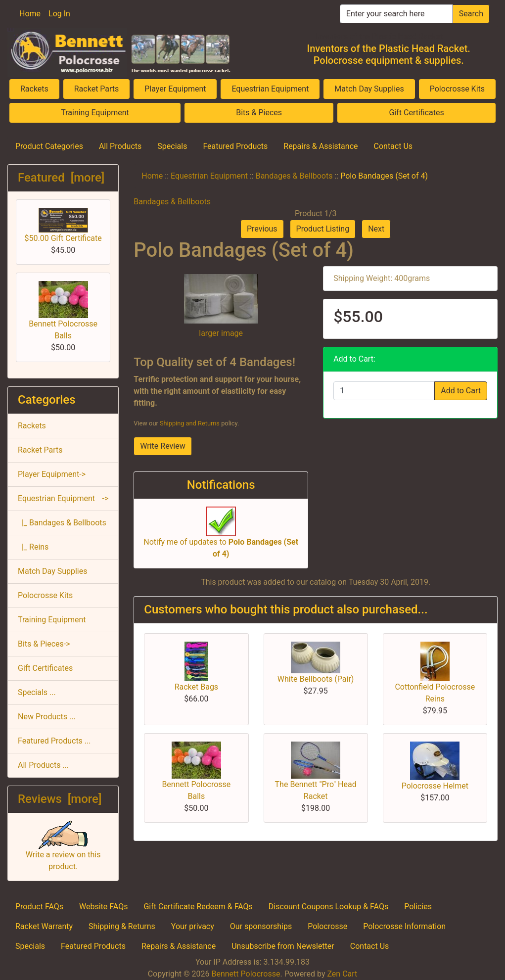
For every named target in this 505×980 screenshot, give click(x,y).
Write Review (162, 446)
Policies (418, 907)
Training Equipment (95, 113)
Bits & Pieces (259, 113)
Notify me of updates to (221, 537)
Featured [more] (61, 178)
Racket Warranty (44, 926)
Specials (172, 146)
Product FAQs (39, 907)
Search (471, 14)
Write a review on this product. (63, 850)
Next (376, 229)
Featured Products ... (54, 741)
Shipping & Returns (122, 926)
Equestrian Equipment (270, 89)
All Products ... (43, 765)
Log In (59, 14)
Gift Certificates (416, 113)
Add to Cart (461, 391)
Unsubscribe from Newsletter (283, 946)
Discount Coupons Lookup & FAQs (328, 907)
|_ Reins (33, 547)
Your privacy (193, 926)
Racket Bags (197, 687)
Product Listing (323, 229)
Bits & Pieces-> (44, 644)
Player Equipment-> (52, 474)
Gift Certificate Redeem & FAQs (198, 907)
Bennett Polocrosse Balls (63, 311)
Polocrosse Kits (457, 89)
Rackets (34, 89)
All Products (120, 146)
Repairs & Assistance (321, 146)
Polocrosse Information (404, 926)
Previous (262, 229)
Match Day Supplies (369, 89)
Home (30, 14)
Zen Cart (342, 974)
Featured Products (235, 146)
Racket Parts (97, 89)
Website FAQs (103, 907)
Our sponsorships (261, 926)
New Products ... (47, 717)
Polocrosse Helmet (435, 786)
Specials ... (37, 692)
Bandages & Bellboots (294, 176)
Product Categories (49, 146)
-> (63, 499)
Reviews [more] (60, 799)
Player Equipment (175, 89)
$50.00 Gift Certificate (63, 225)
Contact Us (393, 146)
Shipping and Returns (190, 423)
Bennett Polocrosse (246, 974)
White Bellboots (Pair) (316, 679)
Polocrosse (327, 926)
